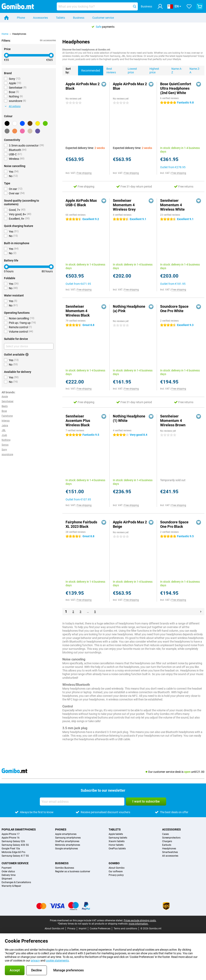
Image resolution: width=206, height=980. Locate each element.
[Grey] (7, 131)
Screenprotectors (171, 838)
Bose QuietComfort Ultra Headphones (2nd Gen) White (176, 88)
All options (13, 106)
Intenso (6, 421)
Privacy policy (116, 875)
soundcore (7, 454)
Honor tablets (116, 845)
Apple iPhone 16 (11, 838)
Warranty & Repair (11, 886)
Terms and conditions (125, 929)
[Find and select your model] (97, 6)
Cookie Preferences (100, 929)
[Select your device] (29, 346)
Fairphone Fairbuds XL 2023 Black (81, 524)
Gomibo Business (65, 868)
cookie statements (57, 961)
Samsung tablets (118, 838)
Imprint (83, 929)
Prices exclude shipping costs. (140, 921)
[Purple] (38, 131)
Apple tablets (116, 834)
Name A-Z (175, 70)
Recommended (89, 69)
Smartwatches (170, 852)
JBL (4, 430)
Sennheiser (8, 401)
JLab (4, 435)
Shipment (7, 879)
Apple (5, 397)
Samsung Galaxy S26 (13, 841)
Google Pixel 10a (11, 849)
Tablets (60, 18)
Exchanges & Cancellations (16, 882)
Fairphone (7, 416)
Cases (165, 834)
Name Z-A (193, 70)
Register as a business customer (73, 871)
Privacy (71, 929)
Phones (61, 829)
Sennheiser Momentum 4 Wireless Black (78, 311)
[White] (15, 123)
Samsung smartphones (68, 838)
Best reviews (110, 70)
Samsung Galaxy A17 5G (15, 856)
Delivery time (9, 875)
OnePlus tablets (117, 849)
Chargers (167, 841)
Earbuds (167, 845)
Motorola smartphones (68, 845)
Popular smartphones (19, 829)
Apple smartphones (66, 834)
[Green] (45, 123)
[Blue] (22, 123)
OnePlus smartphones (67, 841)
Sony (4, 450)
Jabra (5, 425)
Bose (4, 411)
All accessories (170, 856)
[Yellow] (38, 123)
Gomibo (114, 863)
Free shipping (84, 173)
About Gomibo (117, 868)
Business (79, 18)
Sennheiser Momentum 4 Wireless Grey (124, 205)
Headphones (19, 34)
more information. (139, 924)
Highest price (153, 70)
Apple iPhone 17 (11, 834)
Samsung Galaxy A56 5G (15, 845)
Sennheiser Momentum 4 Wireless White (172, 205)
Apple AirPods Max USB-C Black (81, 203)
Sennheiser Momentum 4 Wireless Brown (173, 421)
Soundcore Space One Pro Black (174, 524)
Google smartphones (66, 849)
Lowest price (131, 70)
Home (5, 34)
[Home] (6, 18)
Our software (116, 871)
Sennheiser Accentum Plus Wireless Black (78, 421)
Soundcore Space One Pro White (174, 309)
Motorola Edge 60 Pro (13, 852)
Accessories (40, 18)
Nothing (6, 440)
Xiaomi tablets (117, 841)
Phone (21, 18)
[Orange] (15, 131)
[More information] (27, 355)
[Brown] (30, 123)
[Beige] (30, 131)
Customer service (103, 18)
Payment (7, 868)
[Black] (7, 123)
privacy (35, 961)
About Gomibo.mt (54, 929)
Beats (5, 406)
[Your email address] (82, 802)
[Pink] (22, 131)
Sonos (5, 445)
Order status (8, 871)
